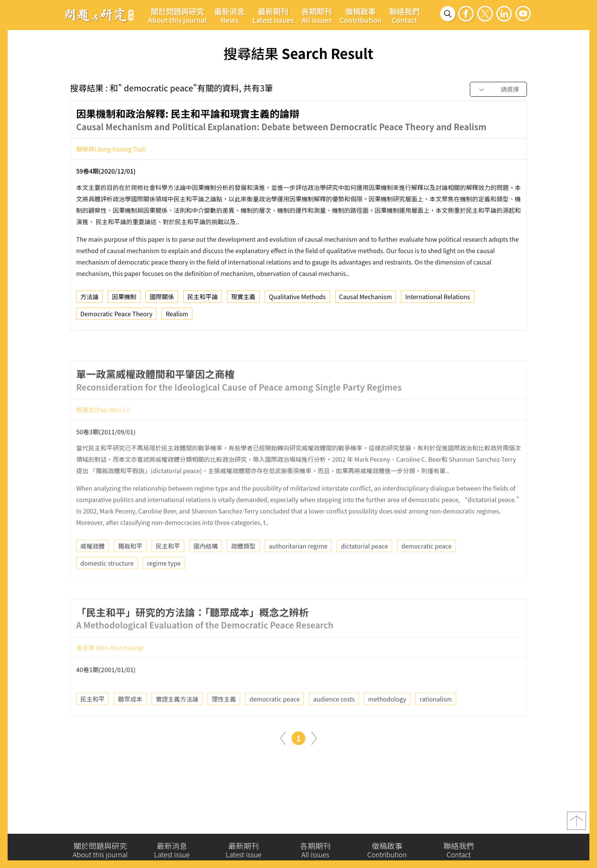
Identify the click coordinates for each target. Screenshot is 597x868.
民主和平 (168, 570)
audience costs (334, 723)
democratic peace (426, 570)
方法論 (89, 301)
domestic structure (107, 587)
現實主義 (243, 301)
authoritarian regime (298, 570)
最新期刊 (273, 15)
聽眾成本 (130, 723)
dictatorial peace (364, 570)
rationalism (436, 723)
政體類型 (243, 570)
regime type (164, 587)
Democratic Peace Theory (116, 318)
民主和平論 (203, 301)
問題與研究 (99, 15)
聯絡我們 (404, 15)
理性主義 (224, 723)
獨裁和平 (130, 570)
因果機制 (124, 301)
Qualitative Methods (297, 301)
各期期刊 (317, 15)
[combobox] (498, 90)
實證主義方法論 (177, 723)
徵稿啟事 (361, 15)
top (576, 825)
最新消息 (230, 15)
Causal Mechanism (366, 301)
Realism (177, 318)
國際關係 (162, 301)
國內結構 (206, 570)
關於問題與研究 (177, 15)
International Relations (437, 301)
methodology (387, 723)
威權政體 (93, 570)
